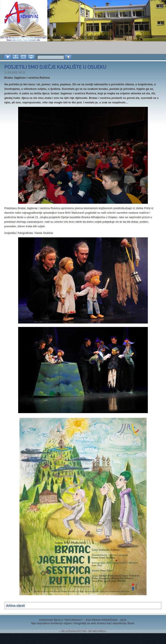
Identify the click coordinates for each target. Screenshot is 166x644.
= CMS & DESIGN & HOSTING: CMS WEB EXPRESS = (83, 631)
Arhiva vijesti (15, 605)
